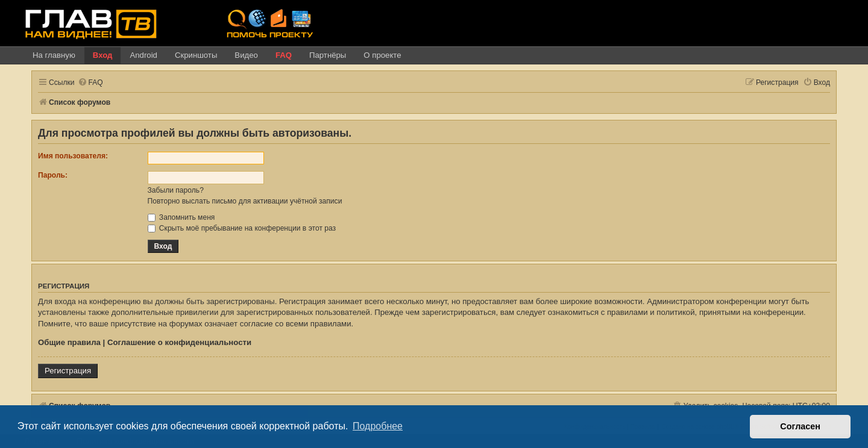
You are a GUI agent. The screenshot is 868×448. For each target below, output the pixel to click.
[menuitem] (90, 83)
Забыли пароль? (176, 190)
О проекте (382, 55)
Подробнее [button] (378, 426)
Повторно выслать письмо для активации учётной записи (245, 201)
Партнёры (328, 55)
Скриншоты (196, 55)
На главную (54, 55)
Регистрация (68, 371)
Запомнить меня (181, 217)
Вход (103, 55)
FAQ (284, 55)
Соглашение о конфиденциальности (179, 342)
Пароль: (53, 175)
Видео (246, 55)
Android (143, 55)
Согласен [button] (800, 426)
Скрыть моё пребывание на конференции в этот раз (242, 228)
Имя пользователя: (73, 156)
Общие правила (69, 342)
